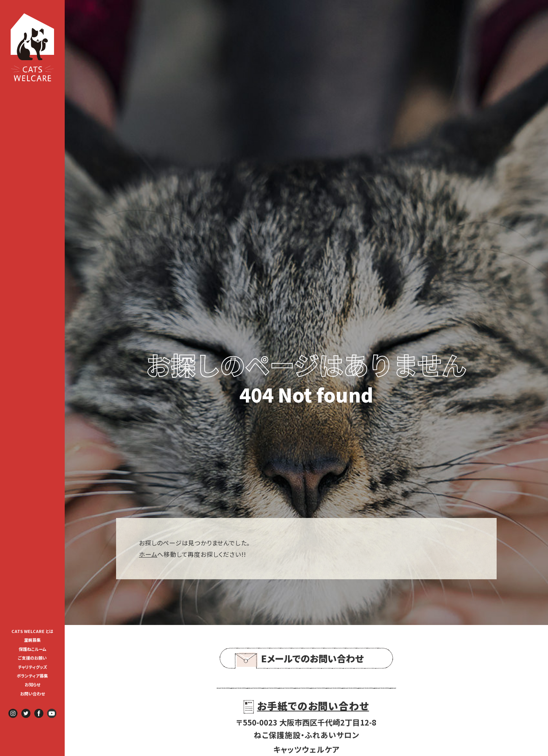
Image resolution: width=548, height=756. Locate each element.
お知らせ (33, 684)
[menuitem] (32, 631)
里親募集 (32, 640)
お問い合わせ (33, 694)
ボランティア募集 (34, 676)
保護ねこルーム (33, 649)
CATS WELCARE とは (32, 631)
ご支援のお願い (32, 658)
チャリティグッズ (33, 667)
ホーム (148, 554)
